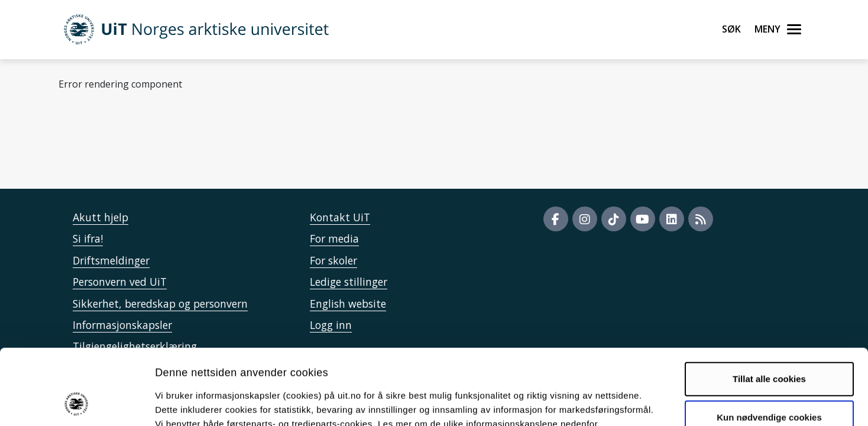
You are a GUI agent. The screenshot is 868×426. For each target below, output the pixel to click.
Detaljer (630, 403)
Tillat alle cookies (769, 309)
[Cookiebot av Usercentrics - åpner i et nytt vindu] (77, 403)
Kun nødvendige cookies (769, 348)
